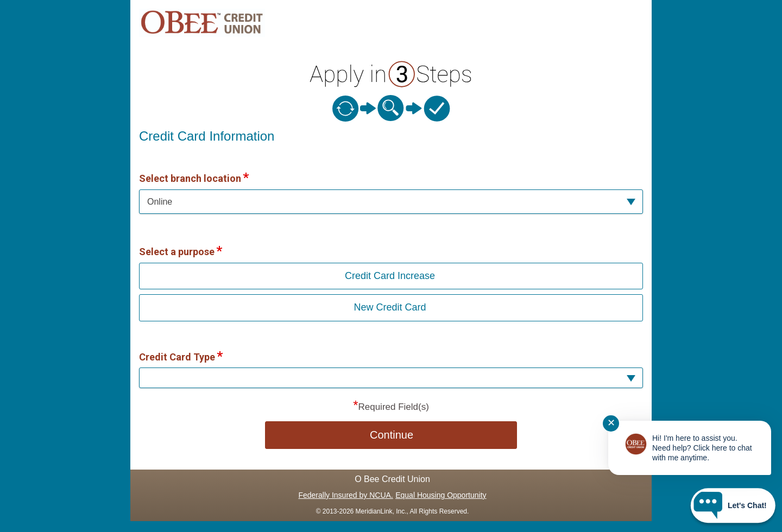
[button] (391, 202)
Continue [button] (392, 435)
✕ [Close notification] (611, 423)
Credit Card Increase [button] (390, 276)
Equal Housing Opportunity (441, 495)
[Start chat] (733, 505)
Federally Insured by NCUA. (345, 495)
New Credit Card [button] (390, 307)
